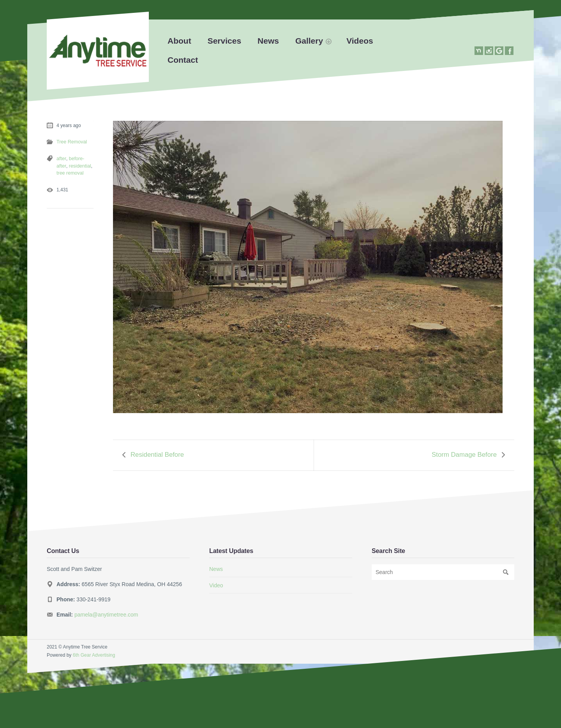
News (268, 41)
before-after (80, 158)
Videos (360, 41)
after (61, 158)
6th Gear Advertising (94, 654)
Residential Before (157, 454)
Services (224, 41)
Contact (183, 60)
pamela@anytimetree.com (106, 613)
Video (216, 583)
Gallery (309, 41)
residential (67, 165)
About (179, 41)
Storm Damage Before (464, 454)
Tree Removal (71, 142)
